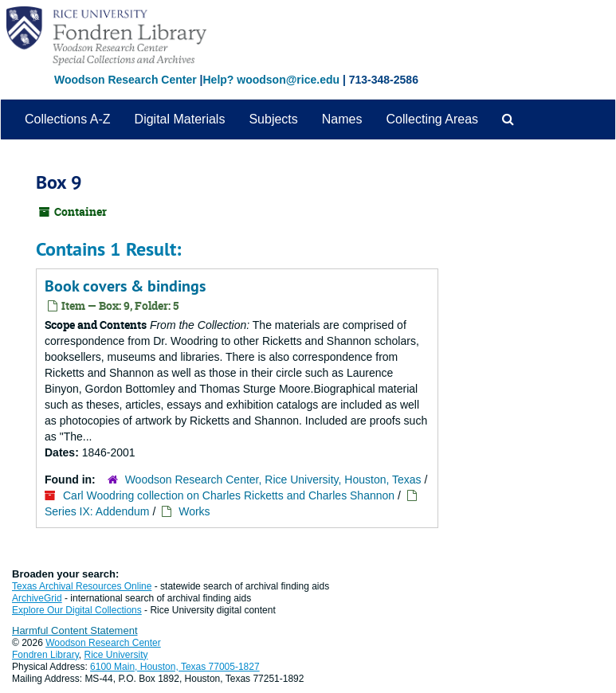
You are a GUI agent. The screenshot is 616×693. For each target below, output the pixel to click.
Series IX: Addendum (97, 511)
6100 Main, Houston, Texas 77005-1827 (175, 667)
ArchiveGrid (37, 598)
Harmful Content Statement (75, 630)
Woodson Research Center (126, 80)
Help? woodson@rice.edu (271, 80)
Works (194, 511)
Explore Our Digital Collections (77, 610)
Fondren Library (45, 655)
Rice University (116, 655)
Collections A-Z (68, 119)
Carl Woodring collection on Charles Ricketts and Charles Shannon (229, 495)
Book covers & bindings (125, 286)
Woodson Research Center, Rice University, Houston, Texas (273, 480)
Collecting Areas (432, 119)
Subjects (273, 119)
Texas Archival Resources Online (82, 586)
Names (342, 119)
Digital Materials (180, 119)
